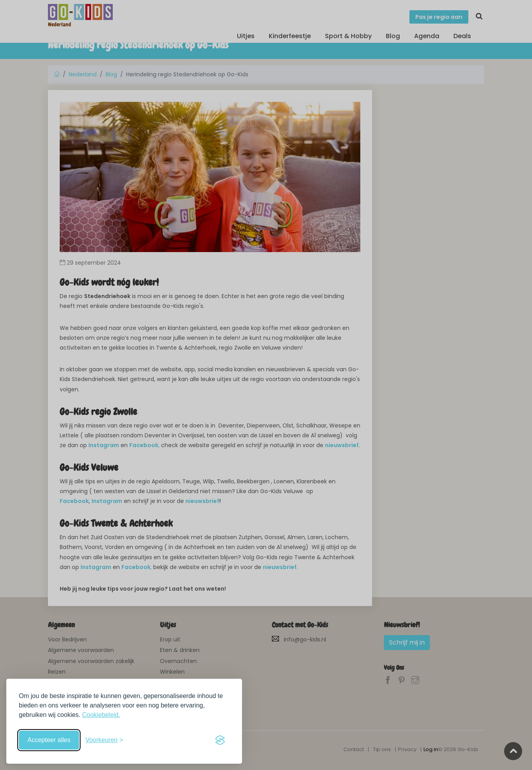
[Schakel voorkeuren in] (104, 740)
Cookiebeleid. (101, 715)
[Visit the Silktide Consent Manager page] (220, 740)
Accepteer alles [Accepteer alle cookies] (49, 740)
